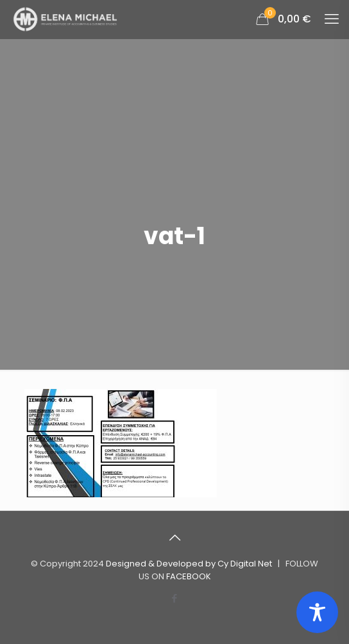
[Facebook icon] (175, 598)
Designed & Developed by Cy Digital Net (190, 564)
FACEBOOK (189, 576)
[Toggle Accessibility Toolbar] (317, 612)
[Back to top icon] (174, 538)
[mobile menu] (332, 19)
